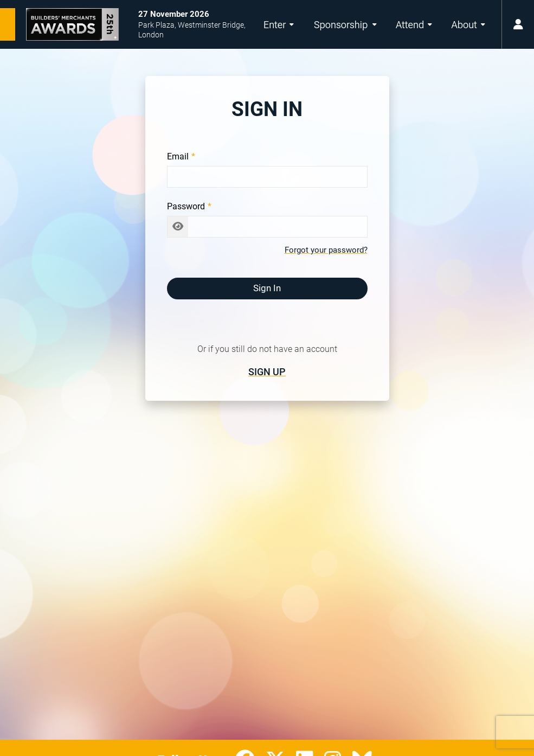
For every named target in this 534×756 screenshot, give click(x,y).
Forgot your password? (326, 250)
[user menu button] (518, 24)
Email (178, 156)
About (468, 25)
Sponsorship (345, 25)
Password (186, 206)
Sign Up (267, 372)
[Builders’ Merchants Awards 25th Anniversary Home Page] (59, 24)
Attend (414, 25)
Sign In (267, 288)
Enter (279, 25)
